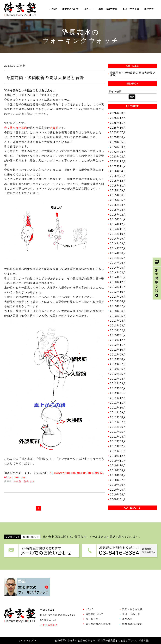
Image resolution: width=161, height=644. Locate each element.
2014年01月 (118, 277)
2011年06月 (118, 427)
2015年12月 (118, 181)
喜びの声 (149, 9)
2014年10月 (118, 234)
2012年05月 (118, 374)
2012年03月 (118, 383)
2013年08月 (118, 301)
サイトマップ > (27, 640)
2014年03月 (118, 268)
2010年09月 (118, 470)
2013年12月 (118, 282)
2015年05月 (118, 200)
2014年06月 (118, 253)
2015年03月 (118, 210)
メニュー (89, 9)
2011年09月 (118, 412)
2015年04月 (118, 205)
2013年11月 (118, 287)
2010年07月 (118, 480)
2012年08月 (118, 359)
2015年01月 (118, 219)
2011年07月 (118, 422)
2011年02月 (118, 446)
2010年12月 (118, 456)
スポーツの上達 (131, 9)
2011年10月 (118, 408)
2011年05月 (118, 432)
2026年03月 (118, 113)
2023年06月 (118, 137)
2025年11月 (118, 123)
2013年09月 (118, 297)
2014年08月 (118, 244)
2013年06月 (118, 311)
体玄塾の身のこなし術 (98, 624)
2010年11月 (118, 461)
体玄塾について (70, 9)
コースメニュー (95, 619)
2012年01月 (118, 393)
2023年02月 (118, 157)
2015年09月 (118, 190)
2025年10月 (118, 128)
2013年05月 (118, 316)
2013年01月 (118, 335)
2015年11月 (118, 186)
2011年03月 (118, 441)
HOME (53, 9)
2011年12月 (118, 398)
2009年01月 (118, 499)
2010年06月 (118, 485)
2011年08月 (118, 417)
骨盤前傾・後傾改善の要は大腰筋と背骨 (45, 78)
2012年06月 (118, 369)
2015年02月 (118, 214)
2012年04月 (118, 379)
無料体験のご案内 (132, 624)
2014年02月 (118, 272)
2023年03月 (118, 152)
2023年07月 (118, 132)
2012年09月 (118, 354)
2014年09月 (118, 239)
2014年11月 (118, 229)
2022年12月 (118, 161)
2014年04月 (118, 263)
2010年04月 (118, 495)
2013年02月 (118, 330)
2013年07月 (118, 306)
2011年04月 (118, 436)
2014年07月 (118, 248)
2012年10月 (118, 350)
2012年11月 (118, 345)
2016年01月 (118, 176)
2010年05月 (118, 490)
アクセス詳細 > (49, 625)
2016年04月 (118, 171)
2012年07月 (118, 364)
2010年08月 (118, 475)
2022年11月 (118, 166)
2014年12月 (118, 224)
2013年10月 (118, 292)
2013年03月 (118, 326)
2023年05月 (118, 142)
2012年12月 (118, 340)
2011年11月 (118, 403)
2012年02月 (118, 388)
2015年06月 (118, 195)
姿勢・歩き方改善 (108, 9)
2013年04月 (118, 321)
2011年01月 (118, 451)
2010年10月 (118, 466)
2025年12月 (118, 118)
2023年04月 (118, 147)
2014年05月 (118, 258)
